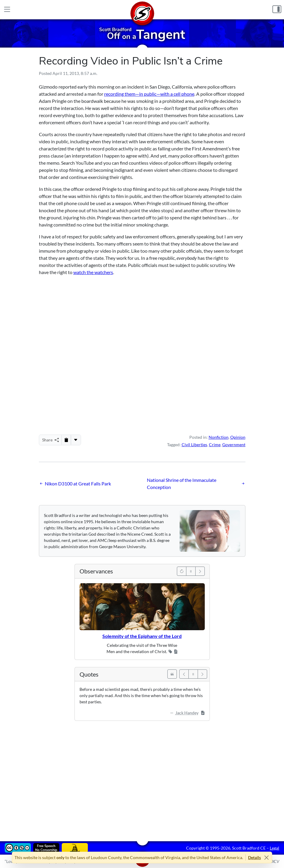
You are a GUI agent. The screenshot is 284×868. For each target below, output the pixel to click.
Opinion (238, 437)
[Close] (266, 857)
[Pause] (191, 571)
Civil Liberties (194, 445)
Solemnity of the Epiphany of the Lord (142, 636)
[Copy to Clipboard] (66, 440)
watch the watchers (93, 272)
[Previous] (182, 571)
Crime (215, 445)
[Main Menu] (7, 10)
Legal (275, 848)
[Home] (142, 10)
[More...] (76, 440)
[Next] (200, 571)
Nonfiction (219, 437)
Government (234, 445)
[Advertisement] (142, 777)
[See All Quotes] (172, 674)
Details (254, 857)
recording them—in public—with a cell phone (149, 94)
